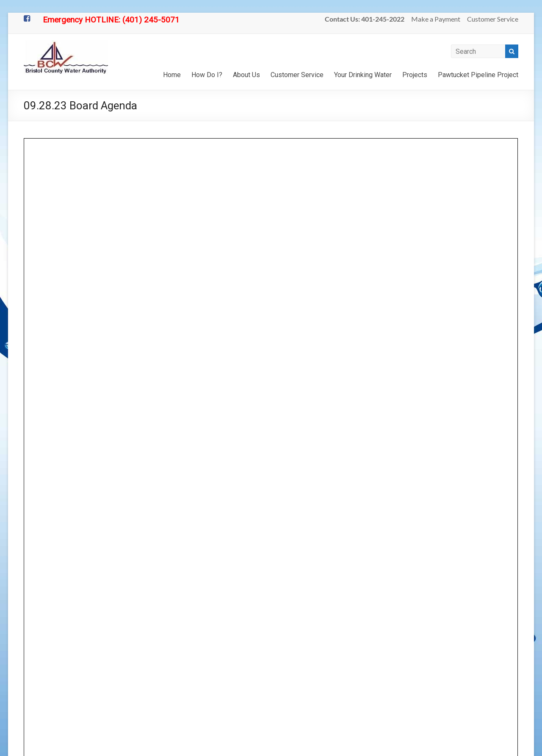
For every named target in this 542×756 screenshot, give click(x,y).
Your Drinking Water (363, 75)
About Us (246, 75)
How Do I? (207, 75)
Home (172, 75)
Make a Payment (436, 19)
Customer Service (493, 19)
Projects (415, 75)
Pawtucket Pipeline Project (478, 75)
